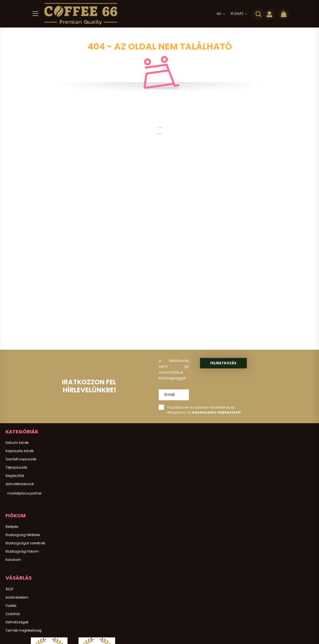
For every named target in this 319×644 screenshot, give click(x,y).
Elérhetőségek (17, 622)
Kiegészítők (15, 476)
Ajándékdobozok (20, 484)
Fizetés (11, 606)
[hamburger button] (35, 14)
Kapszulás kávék (20, 451)
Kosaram (13, 560)
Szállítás (13, 614)
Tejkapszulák (16, 468)
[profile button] (269, 14)
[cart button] (284, 14)
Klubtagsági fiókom (22, 551)
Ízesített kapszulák (21, 459)
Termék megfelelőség (24, 631)
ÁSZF (10, 589)
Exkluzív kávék (17, 443)
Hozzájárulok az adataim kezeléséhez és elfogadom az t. (204, 410)
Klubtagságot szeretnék (25, 543)
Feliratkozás (223, 363)
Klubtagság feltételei (23, 535)
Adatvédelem (17, 597)
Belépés (12, 527)
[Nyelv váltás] (220, 14)
